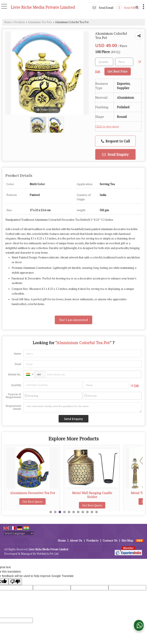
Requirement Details (13, 407)
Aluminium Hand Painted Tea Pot (33, 493)
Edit (135, 386)
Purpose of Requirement (13, 396)
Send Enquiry (115, 154)
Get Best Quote (33, 501)
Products (20, 22)
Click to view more (107, 126)
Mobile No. (15, 374)
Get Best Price (118, 71)
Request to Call (116, 141)
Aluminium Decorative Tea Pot (92, 493)
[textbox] (124, 62)
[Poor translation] (15, 582)
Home (8, 22)
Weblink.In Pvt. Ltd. (48, 554)
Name (18, 354)
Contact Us (110, 540)
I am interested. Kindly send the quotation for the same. (82, 407)
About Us (76, 540)
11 (97, 512)
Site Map (127, 540)
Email (18, 364)
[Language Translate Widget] (19, 533)
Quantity (16, 385)
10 (92, 512)
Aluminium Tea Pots (40, 22)
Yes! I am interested (73, 320)
